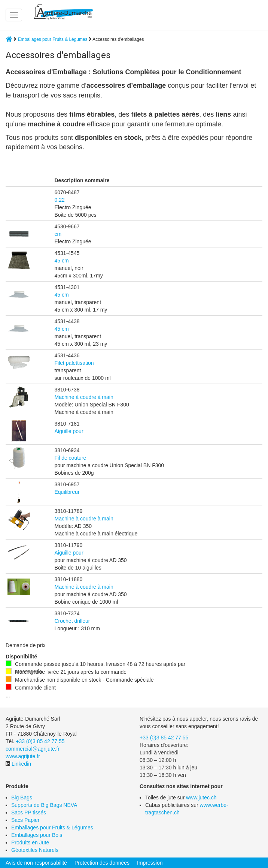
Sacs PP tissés (29, 813)
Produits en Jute (30, 843)
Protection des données (102, 863)
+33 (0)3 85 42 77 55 (40, 741)
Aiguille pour (69, 431)
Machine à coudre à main (84, 397)
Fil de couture (71, 458)
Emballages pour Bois (37, 835)
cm (58, 234)
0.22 (60, 200)
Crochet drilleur (72, 621)
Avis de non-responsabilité (36, 863)
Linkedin (21, 764)
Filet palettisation (74, 363)
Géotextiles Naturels (35, 850)
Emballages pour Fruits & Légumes (53, 39)
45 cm (62, 261)
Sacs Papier (25, 820)
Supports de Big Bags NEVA (44, 805)
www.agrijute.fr (23, 756)
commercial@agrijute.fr (33, 749)
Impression (150, 863)
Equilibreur (67, 492)
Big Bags (22, 798)
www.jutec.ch (201, 798)
